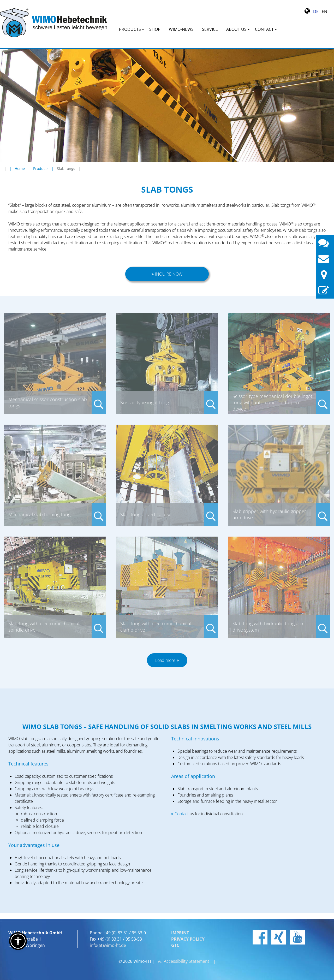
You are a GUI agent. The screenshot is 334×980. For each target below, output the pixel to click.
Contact (182, 814)
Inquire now (169, 274)
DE (316, 11)
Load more (165, 660)
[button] (18, 941)
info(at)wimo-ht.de (108, 945)
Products (41, 168)
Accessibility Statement (187, 961)
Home (20, 168)
